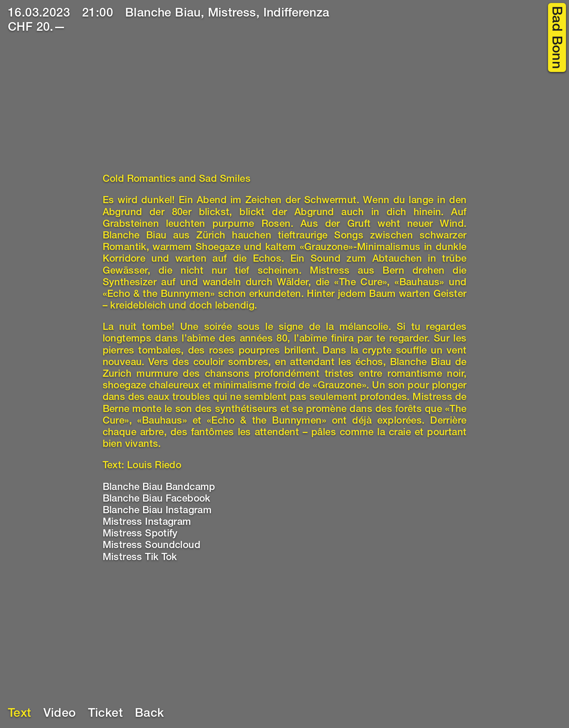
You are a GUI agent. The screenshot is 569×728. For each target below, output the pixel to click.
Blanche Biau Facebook (157, 499)
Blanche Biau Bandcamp (159, 488)
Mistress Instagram (147, 523)
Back (149, 714)
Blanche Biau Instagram (157, 511)
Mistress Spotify (140, 534)
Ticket (105, 714)
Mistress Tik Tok (140, 558)
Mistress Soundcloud (152, 546)
